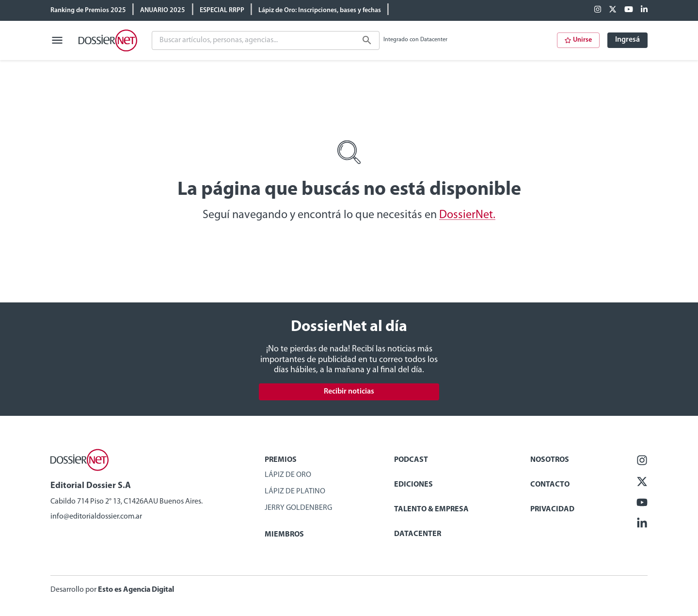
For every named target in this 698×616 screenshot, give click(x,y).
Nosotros (550, 460)
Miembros (284, 535)
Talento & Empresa (431, 509)
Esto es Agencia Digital (136, 590)
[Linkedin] (644, 10)
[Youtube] (629, 10)
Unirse (578, 40)
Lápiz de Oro (288, 475)
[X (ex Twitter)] (613, 10)
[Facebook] (598, 10)
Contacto (550, 485)
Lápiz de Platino (295, 491)
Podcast (411, 460)
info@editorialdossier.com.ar (96, 517)
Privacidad (552, 509)
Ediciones (413, 485)
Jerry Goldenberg (298, 508)
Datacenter (418, 534)
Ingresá (627, 40)
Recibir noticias (349, 392)
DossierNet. (467, 215)
